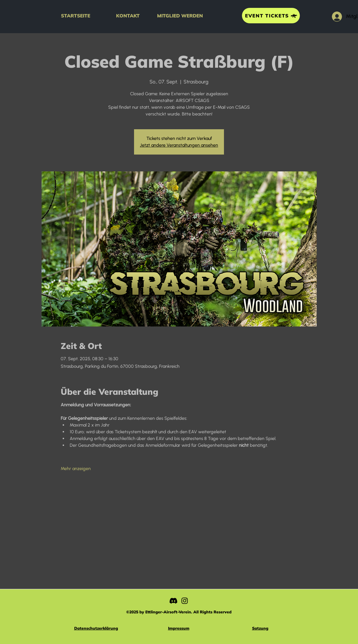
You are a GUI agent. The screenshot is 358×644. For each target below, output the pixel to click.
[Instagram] (185, 601)
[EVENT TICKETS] (271, 16)
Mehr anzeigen (76, 469)
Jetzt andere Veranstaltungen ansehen (179, 145)
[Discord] (173, 601)
